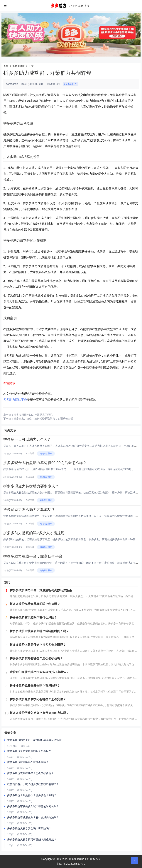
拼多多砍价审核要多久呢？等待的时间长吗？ (33, 806)
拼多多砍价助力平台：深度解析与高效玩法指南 (34, 740)
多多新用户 (19, 66)
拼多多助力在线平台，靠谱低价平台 (33, 556)
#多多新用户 (70, 84)
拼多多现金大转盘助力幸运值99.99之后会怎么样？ (45, 463)
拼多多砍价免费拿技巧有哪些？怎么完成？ (32, 839)
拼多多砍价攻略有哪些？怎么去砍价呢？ (31, 773)
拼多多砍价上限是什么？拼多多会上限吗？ (32, 795)
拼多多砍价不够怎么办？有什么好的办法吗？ (33, 817)
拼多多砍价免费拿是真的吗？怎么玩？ (29, 751)
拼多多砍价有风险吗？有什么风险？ (28, 762)
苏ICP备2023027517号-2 (71, 864)
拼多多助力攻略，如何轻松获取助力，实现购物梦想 (43, 419)
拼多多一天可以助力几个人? (27, 439)
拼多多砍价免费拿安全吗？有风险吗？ (29, 828)
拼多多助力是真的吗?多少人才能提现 (34, 533)
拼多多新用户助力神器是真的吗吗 (33, 415)
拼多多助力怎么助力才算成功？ (29, 509)
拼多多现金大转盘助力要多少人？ (31, 486)
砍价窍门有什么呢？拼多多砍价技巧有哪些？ (33, 784)
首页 (6, 66)
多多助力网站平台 (15, 400)
